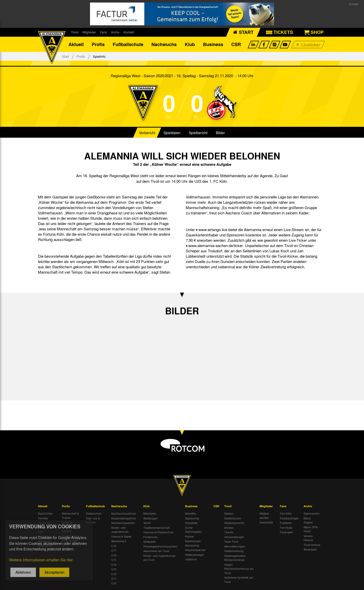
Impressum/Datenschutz (158, 532)
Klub (190, 44)
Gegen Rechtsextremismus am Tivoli (239, 569)
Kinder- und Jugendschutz (120, 530)
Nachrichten (45, 513)
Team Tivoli (231, 541)
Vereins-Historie (309, 538)
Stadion (229, 513)
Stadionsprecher (234, 523)
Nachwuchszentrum (124, 513)
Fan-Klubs (286, 527)
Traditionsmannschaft (156, 527)
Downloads (266, 522)
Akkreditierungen (235, 546)
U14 (114, 564)
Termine (43, 518)
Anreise (229, 527)
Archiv (115, 32)
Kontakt (129, 32)
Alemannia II (119, 541)
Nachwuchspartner (123, 523)
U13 (114, 569)
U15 (114, 560)
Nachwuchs (164, 44)
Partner (190, 536)
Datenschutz (94, 513)
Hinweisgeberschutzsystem (160, 546)
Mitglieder (89, 32)
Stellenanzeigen (195, 555)
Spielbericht (198, 133)
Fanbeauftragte (289, 518)
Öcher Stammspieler (193, 530)
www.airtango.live (213, 230)
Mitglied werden (264, 515)
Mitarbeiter (150, 513)
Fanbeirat (286, 523)
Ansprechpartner (195, 550)
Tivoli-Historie (312, 545)
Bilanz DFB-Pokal (311, 529)
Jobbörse (191, 559)
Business (213, 44)
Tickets (229, 532)
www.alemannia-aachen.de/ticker (216, 246)
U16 (114, 555)
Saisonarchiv (312, 513)
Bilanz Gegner (308, 520)
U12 (114, 574)
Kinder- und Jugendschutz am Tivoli (160, 558)
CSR (236, 44)
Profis (98, 44)
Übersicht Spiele (121, 536)
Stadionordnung (234, 551)
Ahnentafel (310, 549)
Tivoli (75, 32)
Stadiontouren (233, 518)
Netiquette (150, 541)
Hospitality (191, 523)
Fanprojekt (286, 532)
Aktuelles (191, 513)
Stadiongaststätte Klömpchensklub (235, 558)
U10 (114, 583)
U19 (114, 546)
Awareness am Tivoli (156, 551)
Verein (147, 523)
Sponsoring (192, 518)
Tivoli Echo (45, 523)
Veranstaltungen (234, 537)
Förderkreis (151, 537)
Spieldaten (172, 133)
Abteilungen (150, 518)
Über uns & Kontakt (93, 520)
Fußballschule (128, 44)
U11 (114, 578)
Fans (104, 32)
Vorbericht (147, 133)
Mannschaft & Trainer (70, 515)
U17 (114, 550)
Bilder (220, 133)
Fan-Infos (286, 513)
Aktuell (76, 44)
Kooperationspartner (124, 518)
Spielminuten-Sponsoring (193, 543)
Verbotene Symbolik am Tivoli (239, 579)
